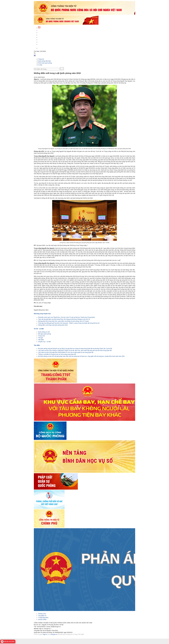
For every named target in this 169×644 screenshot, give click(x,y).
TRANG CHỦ (42, 614)
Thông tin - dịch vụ (45, 44)
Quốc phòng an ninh (44, 332)
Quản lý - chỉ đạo (44, 37)
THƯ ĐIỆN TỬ (42, 616)
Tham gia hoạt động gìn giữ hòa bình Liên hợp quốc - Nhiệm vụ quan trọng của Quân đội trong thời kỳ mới (69, 323)
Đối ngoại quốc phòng (45, 334)
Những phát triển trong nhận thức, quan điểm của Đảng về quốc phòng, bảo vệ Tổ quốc (63, 321)
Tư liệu (40, 65)
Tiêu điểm (41, 340)
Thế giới (40, 338)
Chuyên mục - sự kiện (45, 342)
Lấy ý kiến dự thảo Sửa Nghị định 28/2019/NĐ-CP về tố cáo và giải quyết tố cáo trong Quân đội (66, 352)
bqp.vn (45, 634)
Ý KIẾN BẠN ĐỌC (43, 618)
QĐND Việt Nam (43, 32)
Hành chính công (44, 39)
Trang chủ (41, 59)
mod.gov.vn (54, 634)
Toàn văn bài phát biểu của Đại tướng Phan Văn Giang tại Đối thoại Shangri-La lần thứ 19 (64, 319)
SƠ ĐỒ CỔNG (42, 620)
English (41, 48)
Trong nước (41, 336)
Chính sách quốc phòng (45, 63)
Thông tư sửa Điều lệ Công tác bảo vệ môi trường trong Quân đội (57, 354)
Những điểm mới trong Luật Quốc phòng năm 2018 (53, 325)
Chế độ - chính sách (45, 42)
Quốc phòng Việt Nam (45, 35)
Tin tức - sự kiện (44, 30)
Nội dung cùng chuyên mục (42, 314)
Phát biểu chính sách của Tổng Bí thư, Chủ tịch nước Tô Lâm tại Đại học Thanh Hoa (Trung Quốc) (67, 317)
